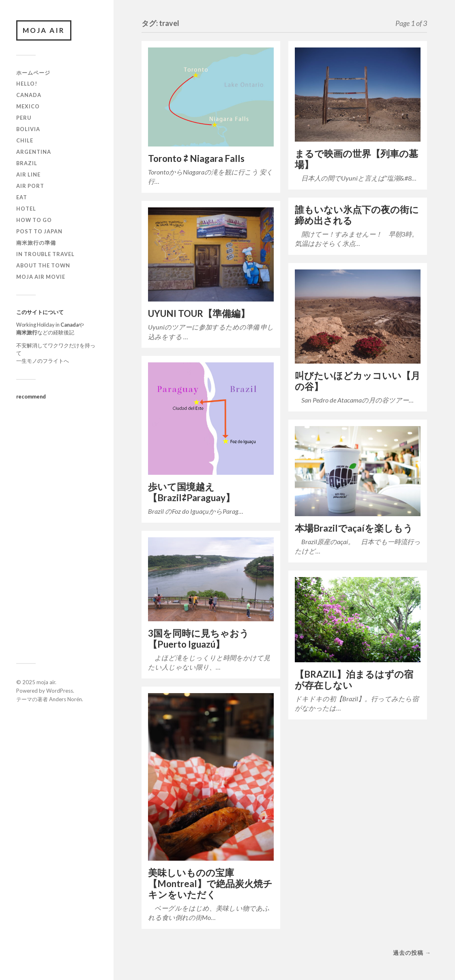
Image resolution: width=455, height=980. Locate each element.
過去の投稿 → (412, 953)
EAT (22, 197)
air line (28, 174)
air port (30, 186)
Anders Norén (65, 699)
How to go (34, 220)
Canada (29, 95)
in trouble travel (45, 254)
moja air (44, 30)
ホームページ (33, 73)
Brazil (27, 163)
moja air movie (41, 277)
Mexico (28, 106)
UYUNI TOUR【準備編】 (199, 313)
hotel (26, 209)
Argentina (34, 152)
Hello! (27, 84)
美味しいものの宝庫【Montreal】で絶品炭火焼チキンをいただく (210, 884)
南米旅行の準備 (36, 243)
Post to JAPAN (39, 231)
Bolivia (28, 129)
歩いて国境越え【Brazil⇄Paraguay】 (191, 492)
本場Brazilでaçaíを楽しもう (354, 528)
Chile (25, 140)
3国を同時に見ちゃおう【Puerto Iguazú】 (199, 639)
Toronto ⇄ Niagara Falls (196, 158)
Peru (24, 118)
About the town (43, 265)
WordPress (60, 691)
